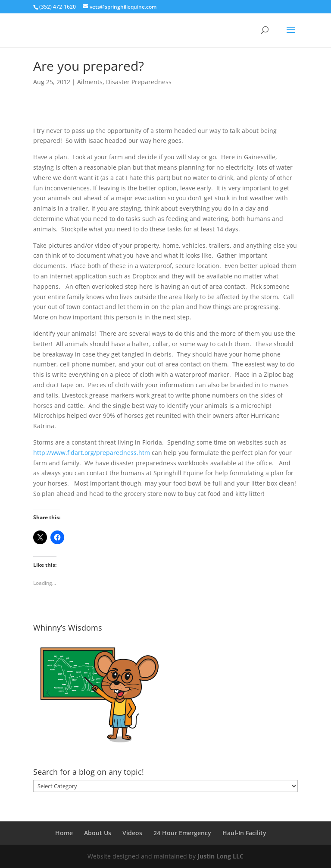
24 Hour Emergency (182, 833)
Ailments (90, 82)
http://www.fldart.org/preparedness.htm (92, 453)
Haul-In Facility (244, 833)
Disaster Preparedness (139, 82)
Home (64, 833)
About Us (98, 833)
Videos (132, 833)
